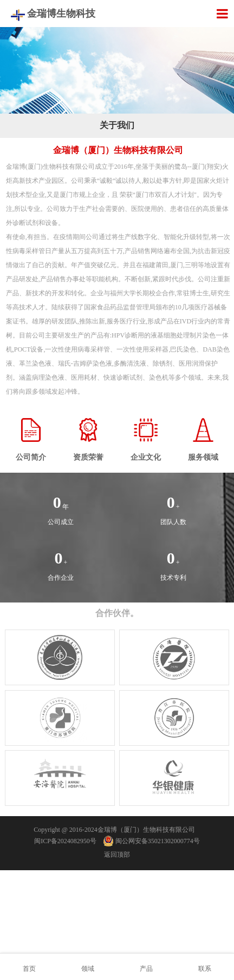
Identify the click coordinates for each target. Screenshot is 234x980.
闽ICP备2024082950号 (65, 841)
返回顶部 (117, 855)
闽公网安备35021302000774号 (152, 841)
